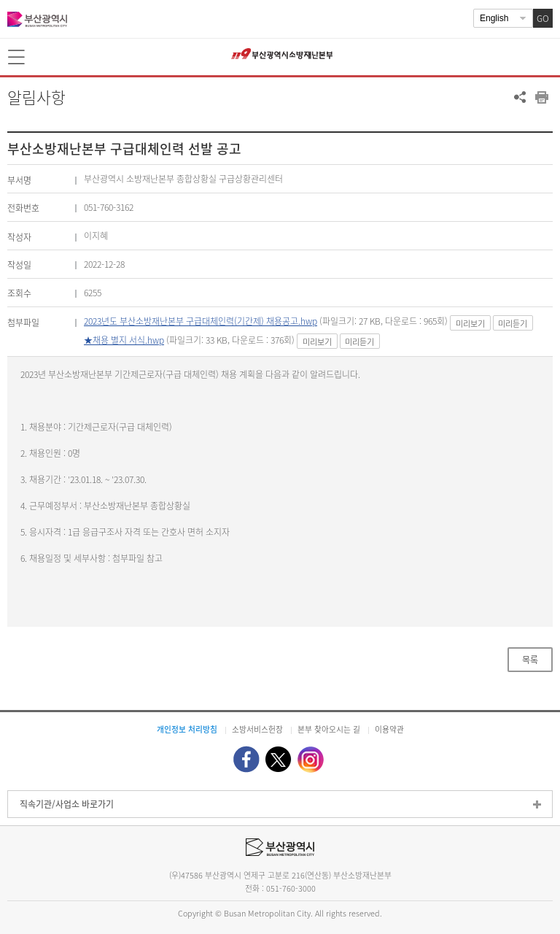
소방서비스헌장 (257, 729)
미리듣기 (513, 324)
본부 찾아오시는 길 (329, 729)
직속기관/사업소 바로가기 (67, 804)
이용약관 (389, 729)
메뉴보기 (17, 58)
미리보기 (470, 324)
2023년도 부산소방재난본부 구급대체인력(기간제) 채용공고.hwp (201, 321)
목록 (530, 660)
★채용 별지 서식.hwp (124, 340)
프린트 (542, 97)
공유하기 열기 (520, 97)
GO (543, 18)
